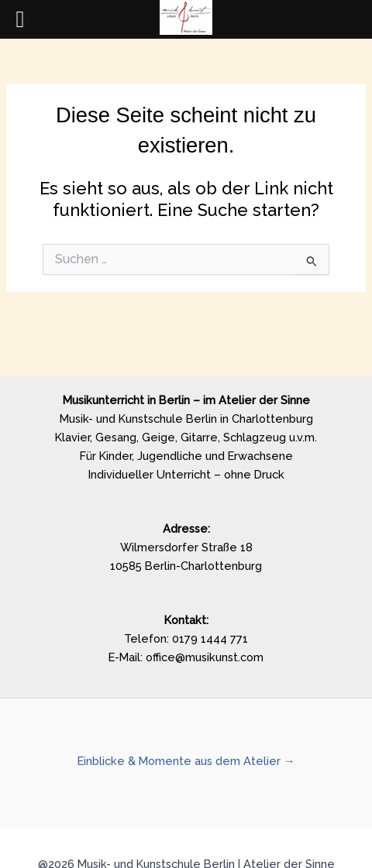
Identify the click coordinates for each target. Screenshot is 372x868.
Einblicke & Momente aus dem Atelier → (186, 761)
